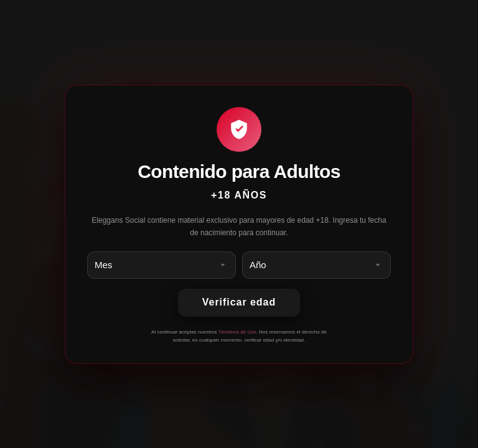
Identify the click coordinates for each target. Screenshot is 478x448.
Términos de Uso (237, 332)
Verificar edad (239, 302)
